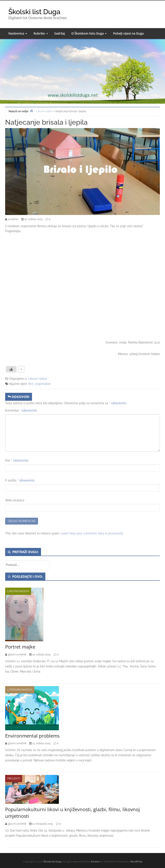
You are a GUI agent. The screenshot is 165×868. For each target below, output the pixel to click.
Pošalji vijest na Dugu (128, 33)
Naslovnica (18, 33)
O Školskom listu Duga (89, 33)
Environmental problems (32, 736)
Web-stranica (15, 500)
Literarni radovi (20, 690)
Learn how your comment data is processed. (92, 533)
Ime (17, 460)
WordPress (136, 862)
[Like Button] (11, 369)
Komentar (21, 410)
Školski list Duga (34, 12)
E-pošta (20, 480)
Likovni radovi (38, 379)
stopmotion (43, 384)
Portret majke (20, 647)
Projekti (14, 778)
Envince (95, 862)
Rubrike (41, 33)
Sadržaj (60, 33)
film (31, 384)
